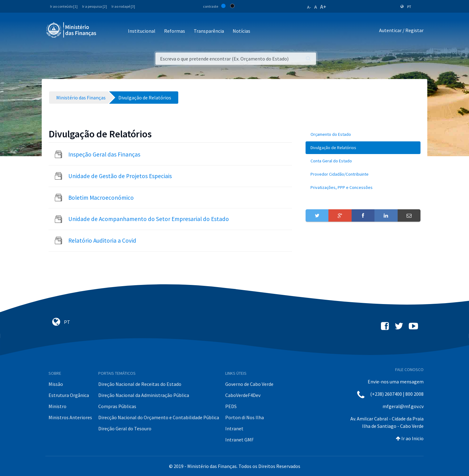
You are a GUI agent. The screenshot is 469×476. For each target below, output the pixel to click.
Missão (56, 384)
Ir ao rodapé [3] (123, 6)
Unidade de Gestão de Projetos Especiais (120, 176)
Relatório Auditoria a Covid (102, 240)
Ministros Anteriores (70, 417)
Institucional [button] (142, 31)
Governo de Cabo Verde (249, 384)
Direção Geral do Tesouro (125, 428)
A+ (323, 7)
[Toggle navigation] (106, 31)
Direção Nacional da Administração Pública (144, 395)
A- (309, 7)
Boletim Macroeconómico (101, 198)
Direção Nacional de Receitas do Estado (140, 384)
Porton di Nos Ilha (245, 417)
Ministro (57, 406)
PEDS (231, 406)
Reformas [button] (175, 31)
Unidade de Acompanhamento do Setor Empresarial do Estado (149, 219)
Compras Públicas (117, 406)
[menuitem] (363, 134)
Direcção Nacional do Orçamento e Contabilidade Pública (159, 417)
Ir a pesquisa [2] (95, 6)
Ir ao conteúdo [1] (64, 6)
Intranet (234, 428)
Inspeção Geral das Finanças (104, 154)
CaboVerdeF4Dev (243, 395)
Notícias (241, 31)
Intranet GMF (239, 440)
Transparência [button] (209, 31)
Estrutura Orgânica (69, 395)
